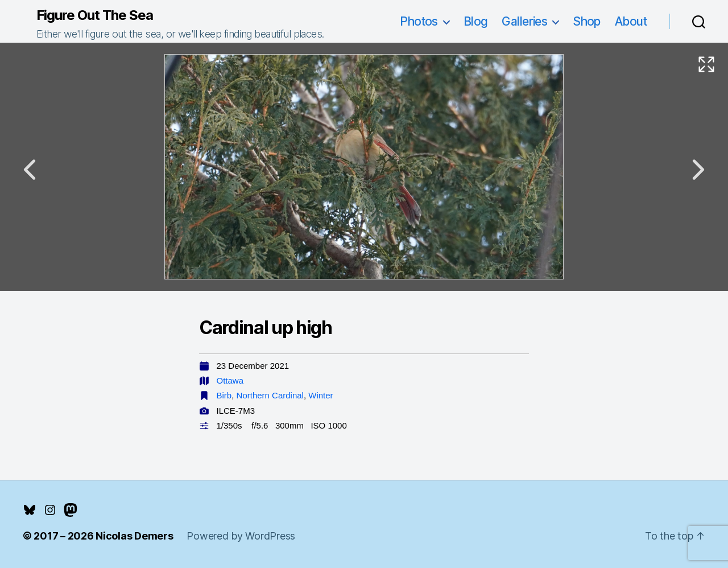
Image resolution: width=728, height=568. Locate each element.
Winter (320, 395)
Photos (419, 21)
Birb (224, 395)
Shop (587, 21)
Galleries (524, 21)
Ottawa (230, 380)
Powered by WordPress (241, 536)
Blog (476, 21)
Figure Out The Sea (95, 15)
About (631, 21)
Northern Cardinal (270, 395)
